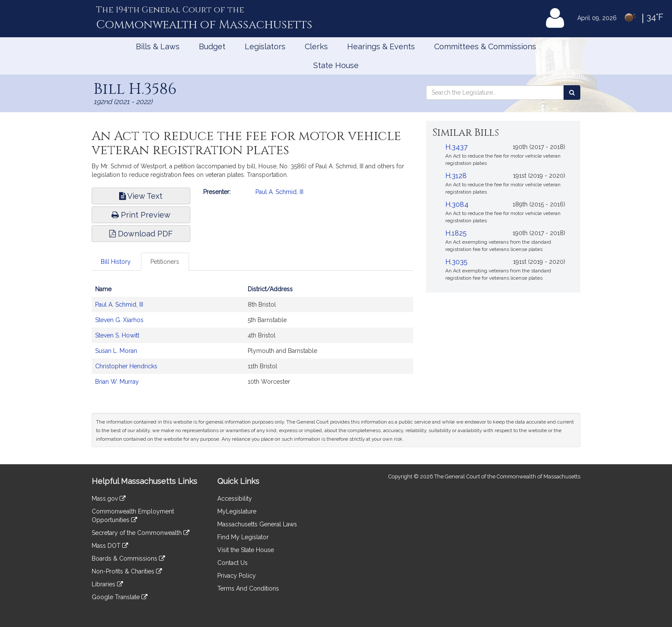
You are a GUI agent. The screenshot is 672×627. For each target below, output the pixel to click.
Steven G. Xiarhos (119, 320)
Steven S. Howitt (117, 335)
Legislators (265, 46)
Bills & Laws (158, 46)
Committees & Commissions (485, 46)
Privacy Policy (237, 576)
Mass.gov (109, 499)
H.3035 (456, 262)
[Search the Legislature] (572, 93)
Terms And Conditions (248, 588)
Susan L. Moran (116, 351)
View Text (141, 196)
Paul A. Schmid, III (279, 192)
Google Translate (120, 597)
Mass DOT (110, 546)
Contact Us (232, 563)
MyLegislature (237, 511)
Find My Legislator (243, 537)
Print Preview (141, 215)
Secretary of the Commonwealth (141, 533)
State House (336, 65)
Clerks (316, 46)
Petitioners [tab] (165, 262)
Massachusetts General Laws (257, 524)
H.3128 (456, 176)
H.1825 (456, 233)
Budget (212, 46)
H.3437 (456, 147)
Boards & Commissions (128, 558)
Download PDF (141, 234)
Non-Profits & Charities (127, 571)
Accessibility (235, 499)
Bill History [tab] (116, 262)
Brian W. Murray (117, 382)
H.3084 (457, 205)
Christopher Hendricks (126, 366)
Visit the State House (246, 550)
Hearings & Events (381, 46)
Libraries (107, 584)
